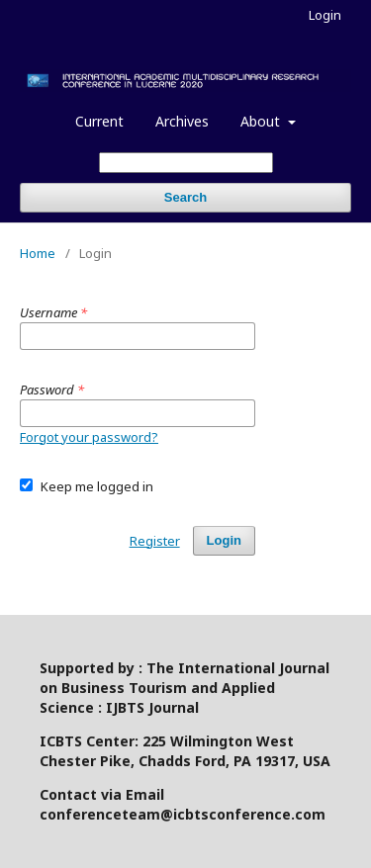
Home (38, 253)
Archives (182, 121)
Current (99, 121)
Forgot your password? (89, 437)
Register (155, 541)
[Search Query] (186, 163)
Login (325, 15)
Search (185, 197)
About (262, 121)
